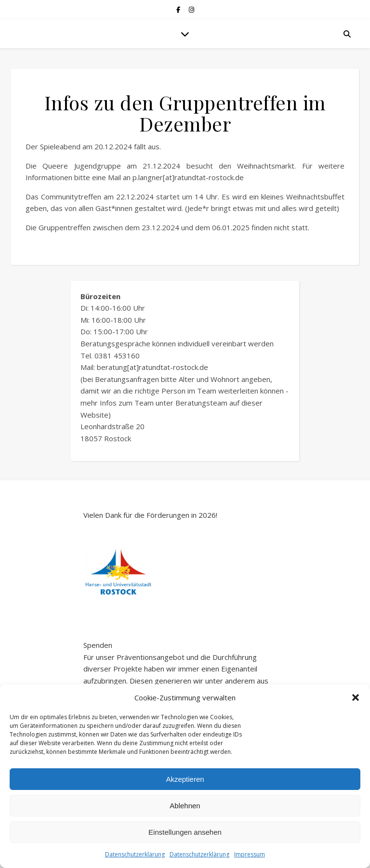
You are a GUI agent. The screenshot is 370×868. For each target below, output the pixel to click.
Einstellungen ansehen (185, 832)
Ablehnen (185, 806)
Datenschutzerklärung (135, 854)
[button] (356, 697)
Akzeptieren (185, 779)
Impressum (250, 854)
